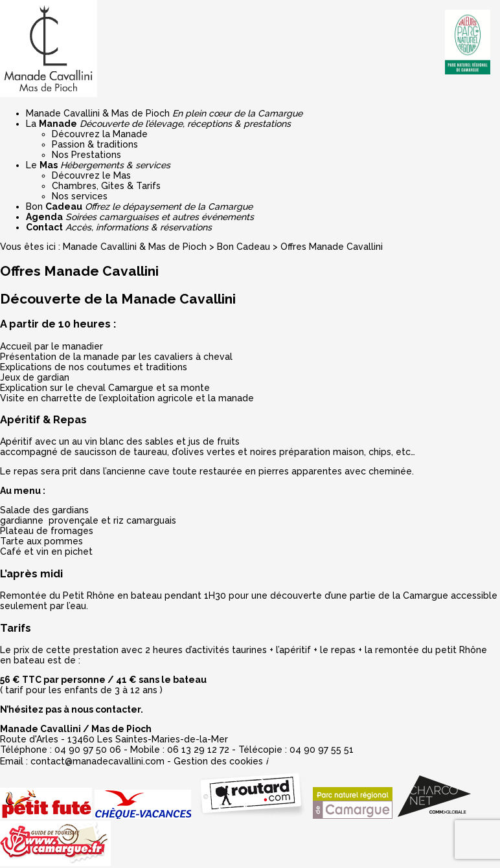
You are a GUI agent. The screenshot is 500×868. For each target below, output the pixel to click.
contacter (118, 709)
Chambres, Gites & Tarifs (106, 186)
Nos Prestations (86, 155)
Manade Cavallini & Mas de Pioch (164, 113)
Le (98, 165)
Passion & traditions (95, 144)
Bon (139, 206)
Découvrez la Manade (100, 134)
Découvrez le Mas (91, 175)
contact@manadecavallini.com (97, 761)
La (158, 124)
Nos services (80, 196)
